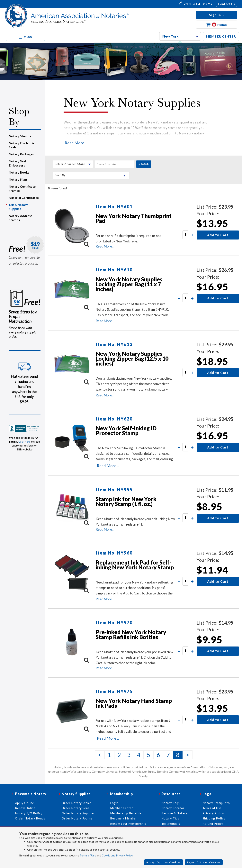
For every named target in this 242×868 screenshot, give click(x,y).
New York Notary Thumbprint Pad (134, 218)
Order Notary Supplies (78, 813)
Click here (24, 442)
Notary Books (19, 172)
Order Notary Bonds (30, 818)
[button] (217, 15)
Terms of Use (88, 855)
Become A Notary (174, 813)
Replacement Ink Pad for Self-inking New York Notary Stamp (135, 565)
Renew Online (25, 808)
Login (114, 803)
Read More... (76, 143)
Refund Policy (213, 824)
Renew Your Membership (128, 824)
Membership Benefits (126, 813)
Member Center (122, 808)
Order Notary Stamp (77, 803)
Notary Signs (18, 179)
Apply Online (25, 803)
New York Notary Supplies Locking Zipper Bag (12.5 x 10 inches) (132, 358)
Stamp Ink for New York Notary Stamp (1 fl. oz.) (126, 501)
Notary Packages (21, 154)
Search (144, 164)
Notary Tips (170, 818)
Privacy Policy (213, 813)
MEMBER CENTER (221, 36)
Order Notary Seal (75, 808)
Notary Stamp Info (216, 803)
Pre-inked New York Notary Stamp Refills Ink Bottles (131, 634)
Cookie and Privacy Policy (117, 855)
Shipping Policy (214, 818)
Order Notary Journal (78, 818)
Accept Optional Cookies (164, 862)
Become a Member (124, 818)
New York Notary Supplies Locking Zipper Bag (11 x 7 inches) (129, 284)
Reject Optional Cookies (204, 862)
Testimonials (171, 824)
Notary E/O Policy (29, 813)
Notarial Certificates (24, 198)
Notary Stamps (20, 136)
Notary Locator (173, 808)
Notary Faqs (171, 803)
